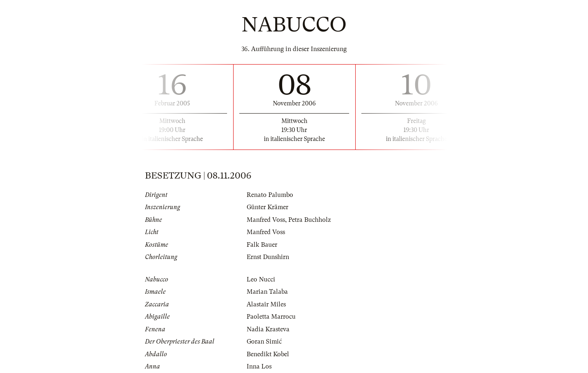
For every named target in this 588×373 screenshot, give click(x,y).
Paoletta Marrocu (271, 317)
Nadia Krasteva (268, 329)
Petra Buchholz (310, 220)
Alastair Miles (266, 304)
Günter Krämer (267, 207)
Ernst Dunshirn (268, 257)
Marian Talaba (267, 292)
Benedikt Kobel (268, 354)
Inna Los (259, 366)
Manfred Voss (266, 220)
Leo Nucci (261, 279)
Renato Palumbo (270, 195)
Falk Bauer (262, 245)
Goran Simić (264, 342)
